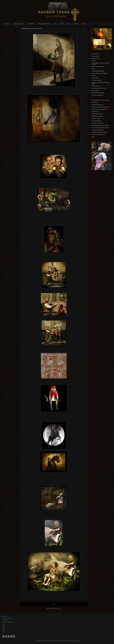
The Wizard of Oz (95, 112)
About (62, 24)
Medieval (94, 76)
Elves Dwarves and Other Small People (100, 100)
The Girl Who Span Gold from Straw (99, 109)
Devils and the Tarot (96, 86)
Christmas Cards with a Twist (98, 67)
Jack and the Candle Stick (97, 95)
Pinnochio (94, 61)
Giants (93, 137)
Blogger (78, 641)
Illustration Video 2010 (43, 24)
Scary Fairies (94, 102)
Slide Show (31, 24)
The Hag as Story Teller (97, 80)
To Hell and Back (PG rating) (98, 71)
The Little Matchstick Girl (97, 114)
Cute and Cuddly (95, 56)
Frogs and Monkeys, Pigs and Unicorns (100, 128)
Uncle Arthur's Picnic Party (97, 123)
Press (55, 24)
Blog (69, 24)
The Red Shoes (95, 78)
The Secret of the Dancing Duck (98, 135)
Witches (93, 69)
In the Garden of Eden (96, 121)
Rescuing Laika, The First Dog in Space (100, 107)
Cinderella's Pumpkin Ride (97, 105)
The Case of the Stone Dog (97, 130)
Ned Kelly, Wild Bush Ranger (98, 93)
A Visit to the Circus (96, 58)
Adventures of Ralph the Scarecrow (99, 132)
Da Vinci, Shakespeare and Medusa (99, 73)
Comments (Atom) (57, 609)
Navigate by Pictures (19, 24)
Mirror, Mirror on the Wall (97, 116)
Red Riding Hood (95, 54)
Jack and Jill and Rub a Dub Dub (99, 88)
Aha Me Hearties (95, 91)
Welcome (7, 24)
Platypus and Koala (96, 119)
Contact (76, 24)
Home (83, 24)
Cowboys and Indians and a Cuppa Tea (100, 125)
